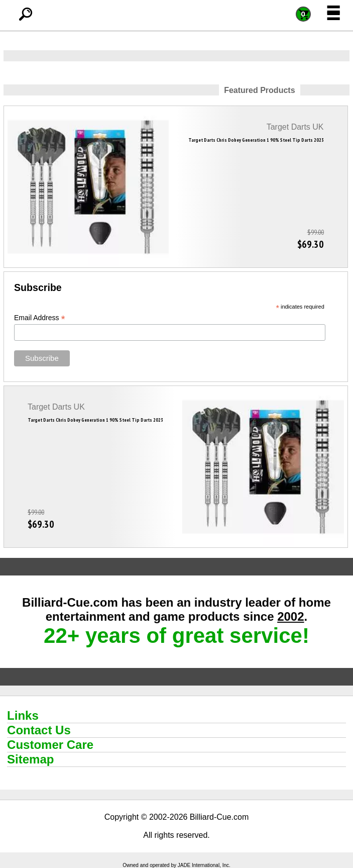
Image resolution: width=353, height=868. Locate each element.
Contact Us (39, 730)
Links (23, 715)
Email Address (40, 318)
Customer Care (50, 745)
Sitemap (30, 759)
